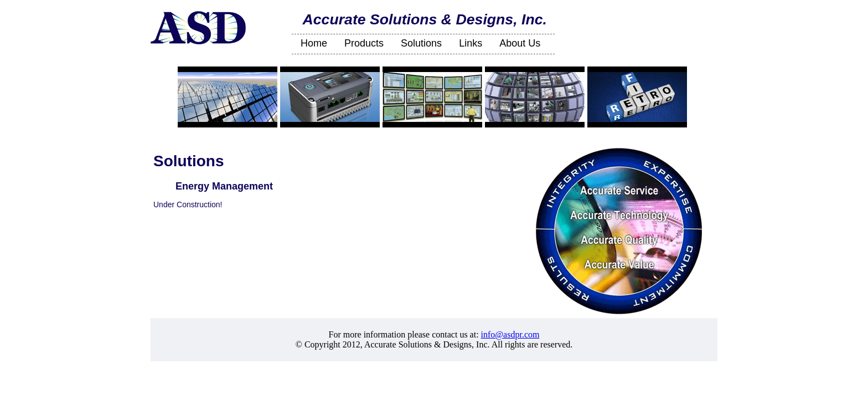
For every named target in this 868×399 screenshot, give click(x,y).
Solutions (421, 43)
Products (364, 43)
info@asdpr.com (510, 334)
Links (471, 43)
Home (314, 43)
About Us (520, 43)
